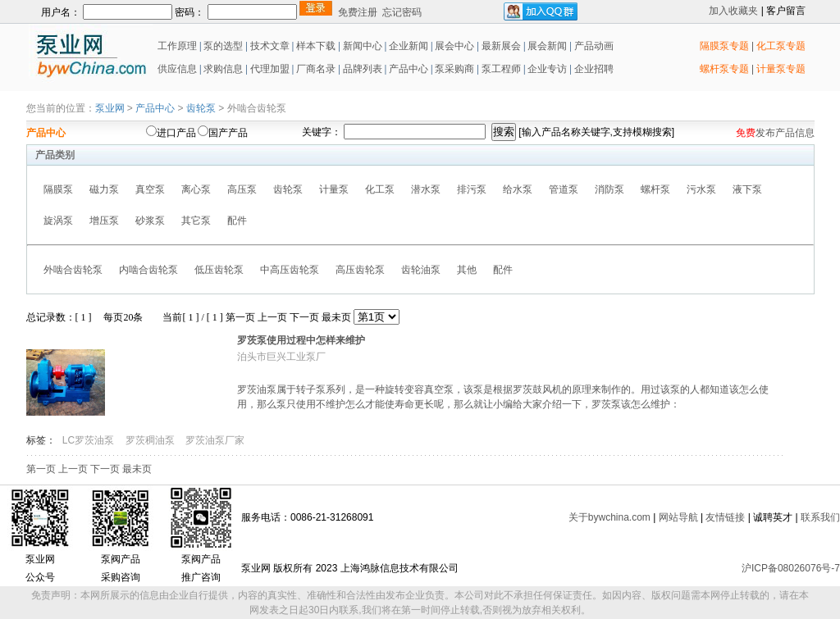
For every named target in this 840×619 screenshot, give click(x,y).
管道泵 (564, 189)
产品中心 (409, 69)
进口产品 (176, 133)
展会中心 (453, 46)
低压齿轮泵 (219, 270)
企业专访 (546, 69)
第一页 (240, 317)
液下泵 (747, 189)
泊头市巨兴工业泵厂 (281, 357)
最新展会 (500, 46)
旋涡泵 (58, 221)
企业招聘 (593, 69)
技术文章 (270, 46)
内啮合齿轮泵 (148, 270)
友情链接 (725, 517)
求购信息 (223, 69)
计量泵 (334, 189)
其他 (467, 270)
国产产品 (228, 133)
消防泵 (609, 189)
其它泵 (196, 221)
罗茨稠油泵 (151, 440)
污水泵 (701, 189)
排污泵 (472, 189)
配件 (237, 221)
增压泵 (104, 221)
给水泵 (518, 189)
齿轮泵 (201, 108)
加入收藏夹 (733, 11)
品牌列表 (363, 69)
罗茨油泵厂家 (215, 440)
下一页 (304, 317)
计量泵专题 (781, 69)
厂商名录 (317, 69)
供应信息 (176, 69)
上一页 (272, 317)
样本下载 (316, 46)
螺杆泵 (655, 189)
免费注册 (358, 12)
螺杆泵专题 (724, 69)
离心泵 (196, 189)
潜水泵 (426, 189)
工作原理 (176, 46)
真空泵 (150, 189)
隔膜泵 (58, 189)
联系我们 (820, 517)
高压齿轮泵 (360, 270)
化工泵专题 (781, 46)
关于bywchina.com (609, 517)
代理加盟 (270, 69)
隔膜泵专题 (724, 46)
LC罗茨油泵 (90, 440)
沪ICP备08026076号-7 (791, 568)
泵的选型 (224, 46)
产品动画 (594, 46)
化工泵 (380, 189)
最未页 (336, 317)
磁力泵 (104, 189)
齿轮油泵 (421, 270)
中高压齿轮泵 (290, 270)
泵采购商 (453, 69)
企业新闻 (410, 46)
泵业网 (110, 108)
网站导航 (678, 517)
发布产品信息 (785, 133)
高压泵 (242, 189)
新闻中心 (363, 46)
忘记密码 (402, 12)
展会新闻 (546, 46)
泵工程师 (501, 69)
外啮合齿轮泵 (73, 270)
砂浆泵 (150, 221)
